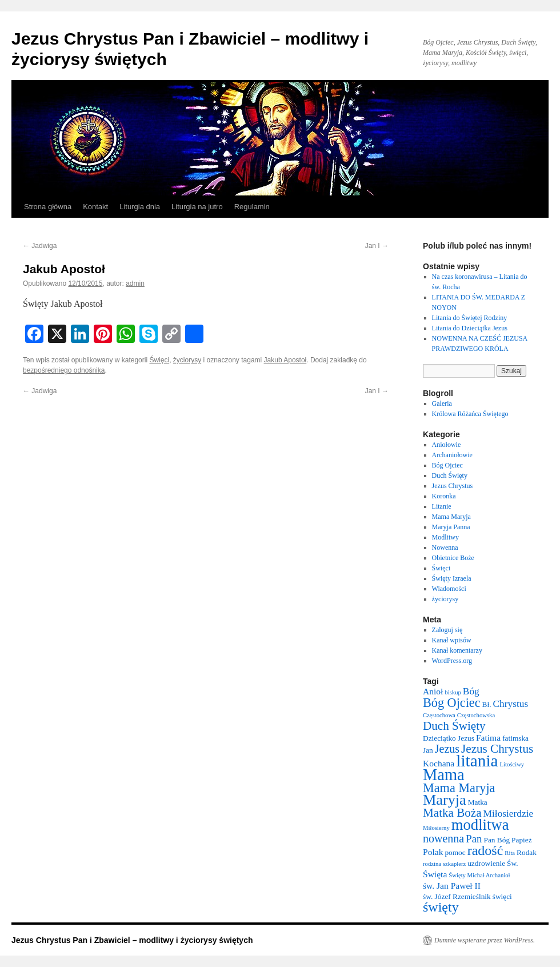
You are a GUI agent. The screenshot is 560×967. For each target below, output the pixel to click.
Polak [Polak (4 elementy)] (433, 852)
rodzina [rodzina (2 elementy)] (432, 864)
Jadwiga (40, 246)
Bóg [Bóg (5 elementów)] (471, 691)
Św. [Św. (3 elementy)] (513, 863)
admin (135, 283)
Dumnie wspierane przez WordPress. (485, 940)
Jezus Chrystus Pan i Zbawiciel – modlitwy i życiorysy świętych (132, 940)
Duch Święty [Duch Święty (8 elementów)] (454, 726)
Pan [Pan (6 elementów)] (474, 839)
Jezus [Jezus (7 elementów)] (447, 749)
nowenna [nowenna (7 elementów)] (443, 838)
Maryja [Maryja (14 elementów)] (445, 800)
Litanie (442, 506)
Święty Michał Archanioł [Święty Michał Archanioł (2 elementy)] (479, 875)
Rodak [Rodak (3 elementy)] (527, 852)
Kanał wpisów (452, 640)
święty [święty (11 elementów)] (441, 907)
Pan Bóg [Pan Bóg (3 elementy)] (497, 840)
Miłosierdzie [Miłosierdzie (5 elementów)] (509, 814)
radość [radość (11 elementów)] (485, 850)
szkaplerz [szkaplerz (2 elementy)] (454, 864)
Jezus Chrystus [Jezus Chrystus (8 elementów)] (497, 749)
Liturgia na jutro (197, 207)
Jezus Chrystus (453, 486)
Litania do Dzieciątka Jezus (470, 328)
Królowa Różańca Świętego (470, 414)
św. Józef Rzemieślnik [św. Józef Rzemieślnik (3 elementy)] (457, 896)
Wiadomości (449, 589)
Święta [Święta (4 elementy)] (435, 874)
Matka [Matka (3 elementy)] (478, 802)
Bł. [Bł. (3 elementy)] (487, 704)
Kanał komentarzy (457, 650)
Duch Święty (450, 475)
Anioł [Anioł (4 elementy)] (433, 691)
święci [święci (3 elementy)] (502, 896)
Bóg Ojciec (447, 465)
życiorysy (187, 360)
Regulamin (252, 207)
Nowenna (445, 548)
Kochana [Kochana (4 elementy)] (439, 763)
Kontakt (95, 207)
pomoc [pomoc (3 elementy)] (455, 852)
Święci (159, 360)
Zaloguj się (447, 630)
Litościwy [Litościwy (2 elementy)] (512, 764)
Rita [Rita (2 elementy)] (510, 853)
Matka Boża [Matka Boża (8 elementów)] (452, 813)
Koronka (444, 496)
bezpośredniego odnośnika (64, 370)
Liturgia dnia (140, 207)
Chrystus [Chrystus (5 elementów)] (511, 704)
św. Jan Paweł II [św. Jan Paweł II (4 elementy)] (452, 886)
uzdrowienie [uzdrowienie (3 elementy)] (486, 863)
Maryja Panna (451, 527)
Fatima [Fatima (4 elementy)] (488, 738)
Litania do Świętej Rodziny (470, 318)
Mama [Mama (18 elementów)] (444, 775)
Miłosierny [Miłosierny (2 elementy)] (436, 828)
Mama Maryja (451, 517)
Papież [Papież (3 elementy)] (522, 840)
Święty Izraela (452, 578)
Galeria (442, 403)
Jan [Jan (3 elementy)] (428, 750)
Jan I (377, 246)
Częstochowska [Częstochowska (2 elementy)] (476, 715)
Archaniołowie (452, 455)
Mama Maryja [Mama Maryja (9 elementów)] (459, 788)
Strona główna (48, 207)
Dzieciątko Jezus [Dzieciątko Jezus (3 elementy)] (449, 738)
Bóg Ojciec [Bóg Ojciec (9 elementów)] (452, 703)
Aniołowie (447, 445)
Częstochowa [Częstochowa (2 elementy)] (439, 715)
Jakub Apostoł (285, 360)
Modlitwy (445, 537)
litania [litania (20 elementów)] (477, 761)
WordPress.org (452, 661)
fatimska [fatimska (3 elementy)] (515, 738)
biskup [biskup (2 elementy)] (453, 692)
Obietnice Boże (453, 558)
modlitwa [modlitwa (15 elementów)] (480, 825)
